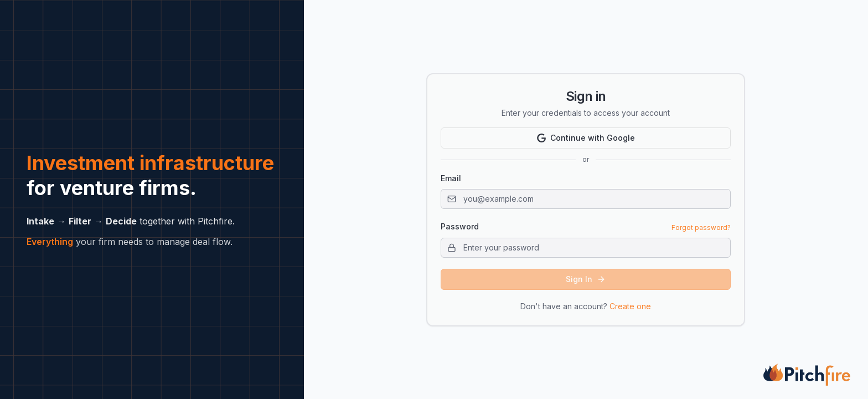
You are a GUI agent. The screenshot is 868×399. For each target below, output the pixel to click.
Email (451, 178)
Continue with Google (586, 138)
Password (460, 227)
